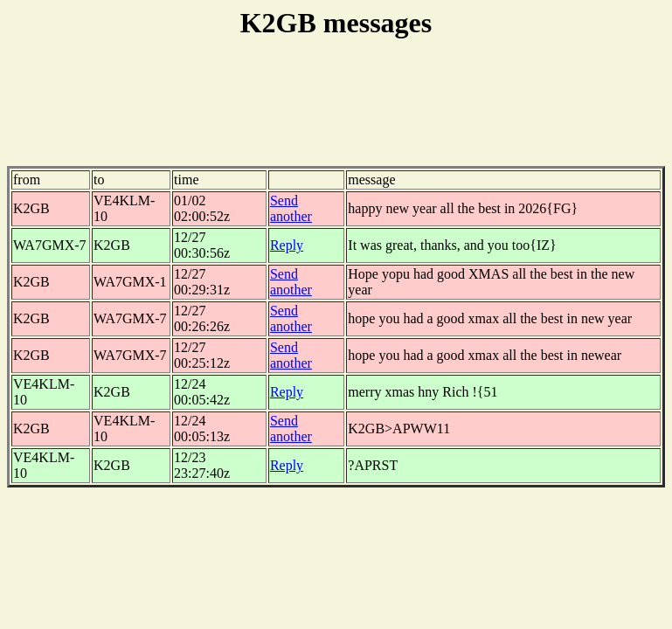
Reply (287, 245)
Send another (291, 208)
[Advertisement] (336, 113)
